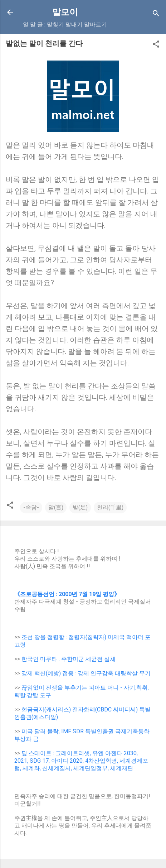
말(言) (56, 507)
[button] (156, 45)
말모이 (65, 12)
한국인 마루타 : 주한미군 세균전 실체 (69, 659)
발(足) (80, 507)
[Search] (156, 15)
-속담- (31, 507)
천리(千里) (110, 507)
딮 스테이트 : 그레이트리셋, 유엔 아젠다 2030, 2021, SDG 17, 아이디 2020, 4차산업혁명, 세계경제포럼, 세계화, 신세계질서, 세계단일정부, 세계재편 (81, 761)
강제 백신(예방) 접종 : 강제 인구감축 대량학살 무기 (86, 673)
